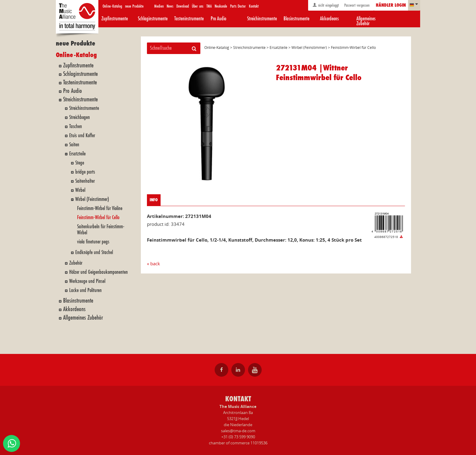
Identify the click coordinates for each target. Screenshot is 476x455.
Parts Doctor (238, 6)
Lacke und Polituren (85, 290)
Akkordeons (329, 19)
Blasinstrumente (296, 19)
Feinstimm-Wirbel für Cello (98, 217)
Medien (159, 6)
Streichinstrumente (262, 19)
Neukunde (221, 6)
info (154, 200)
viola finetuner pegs (93, 242)
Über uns (198, 6)
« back (153, 263)
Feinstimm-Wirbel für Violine (100, 208)
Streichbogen (80, 117)
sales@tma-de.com (238, 431)
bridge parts (85, 172)
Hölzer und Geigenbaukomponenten (99, 272)
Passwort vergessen (356, 5)
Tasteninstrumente (189, 19)
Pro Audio (218, 19)
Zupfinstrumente (115, 19)
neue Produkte (134, 6)
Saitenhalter (85, 181)
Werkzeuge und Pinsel (87, 281)
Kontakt (254, 6)
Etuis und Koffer (82, 136)
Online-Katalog (112, 6)
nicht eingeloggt (326, 5)
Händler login (391, 5)
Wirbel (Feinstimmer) (92, 199)
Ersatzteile (77, 154)
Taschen (76, 126)
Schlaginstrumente (153, 19)
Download (183, 6)
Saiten (74, 145)
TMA (209, 6)
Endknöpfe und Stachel (94, 252)
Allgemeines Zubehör (366, 21)
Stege (80, 163)
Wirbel (80, 190)
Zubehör (76, 263)
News (170, 6)
